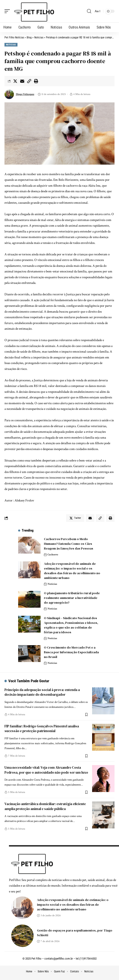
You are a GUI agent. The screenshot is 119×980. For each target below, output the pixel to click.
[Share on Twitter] (15, 81)
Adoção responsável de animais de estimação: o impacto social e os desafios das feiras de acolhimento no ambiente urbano (72, 571)
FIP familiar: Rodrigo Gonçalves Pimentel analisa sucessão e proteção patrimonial (42, 729)
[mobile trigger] (8, 11)
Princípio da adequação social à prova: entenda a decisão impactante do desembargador (42, 692)
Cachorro (53, 555)
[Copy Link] (29, 81)
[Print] (36, 81)
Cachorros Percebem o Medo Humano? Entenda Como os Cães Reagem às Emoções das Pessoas (69, 544)
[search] (89, 11)
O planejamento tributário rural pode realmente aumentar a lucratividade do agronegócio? (72, 598)
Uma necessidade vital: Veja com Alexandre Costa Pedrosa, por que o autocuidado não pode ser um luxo (46, 770)
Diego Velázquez (25, 94)
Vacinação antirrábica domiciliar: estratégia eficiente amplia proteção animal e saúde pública (45, 806)
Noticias (11, 45)
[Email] (22, 81)
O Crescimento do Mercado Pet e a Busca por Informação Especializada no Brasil (71, 652)
